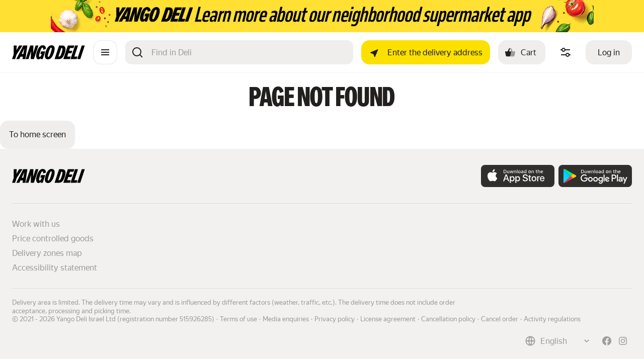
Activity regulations (552, 319)
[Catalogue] (105, 52)
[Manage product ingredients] (566, 52)
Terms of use (238, 319)
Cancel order (500, 319)
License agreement (388, 319)
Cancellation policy (448, 319)
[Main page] (49, 57)
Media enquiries (286, 319)
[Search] (248, 52)
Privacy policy (335, 319)
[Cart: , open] (522, 52)
